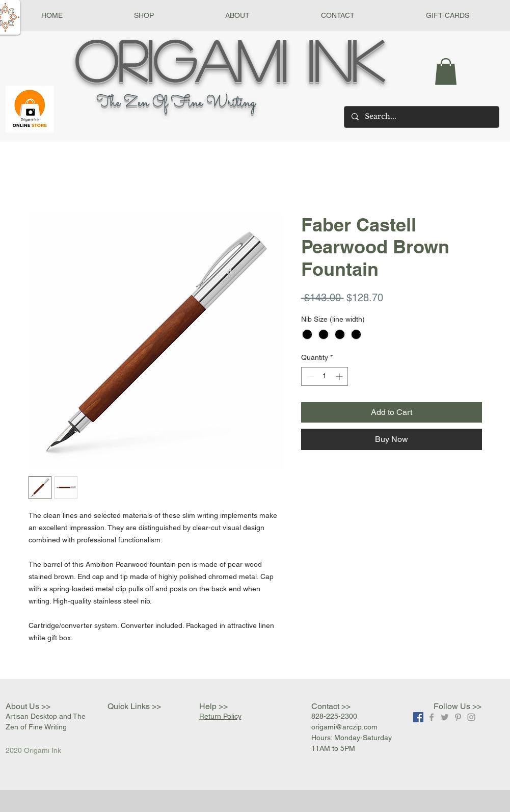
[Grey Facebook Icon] (432, 717)
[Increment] (340, 376)
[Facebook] (418, 717)
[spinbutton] (325, 376)
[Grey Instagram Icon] (471, 717)
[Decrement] (309, 376)
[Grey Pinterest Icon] (458, 717)
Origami (181, 60)
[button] (144, 16)
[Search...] (421, 117)
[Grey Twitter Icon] (445, 717)
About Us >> (28, 706)
